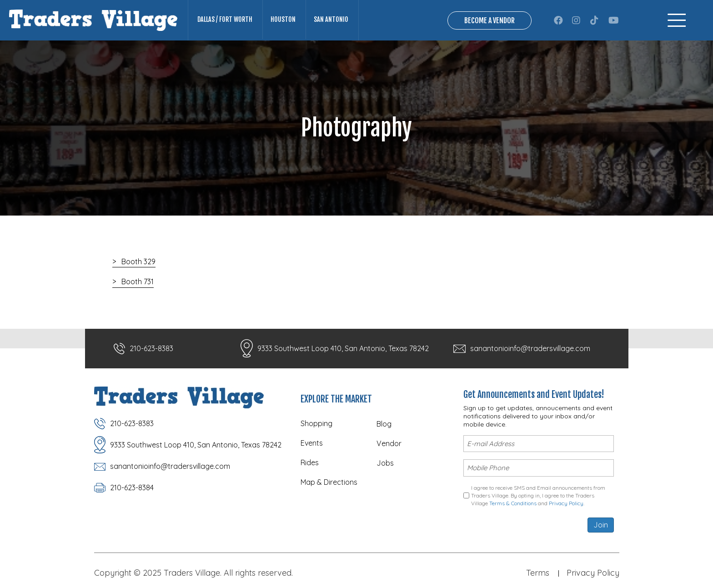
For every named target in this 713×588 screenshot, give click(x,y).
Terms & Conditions (513, 503)
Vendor (389, 443)
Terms (538, 573)
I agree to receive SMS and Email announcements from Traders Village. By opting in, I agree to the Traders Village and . (538, 496)
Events (312, 443)
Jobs (385, 463)
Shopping (316, 423)
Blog (384, 424)
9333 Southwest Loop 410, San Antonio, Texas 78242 (343, 348)
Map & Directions (329, 482)
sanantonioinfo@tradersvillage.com (530, 348)
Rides (310, 462)
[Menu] (677, 20)
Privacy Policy (566, 503)
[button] (558, 20)
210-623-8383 (151, 348)
